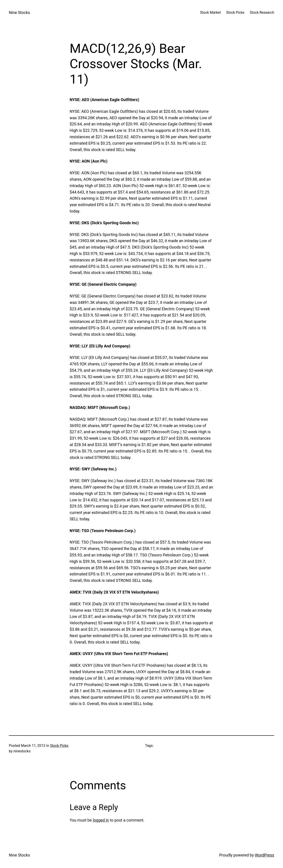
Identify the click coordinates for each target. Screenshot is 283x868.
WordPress (265, 855)
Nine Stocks (19, 12)
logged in (101, 820)
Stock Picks (59, 746)
